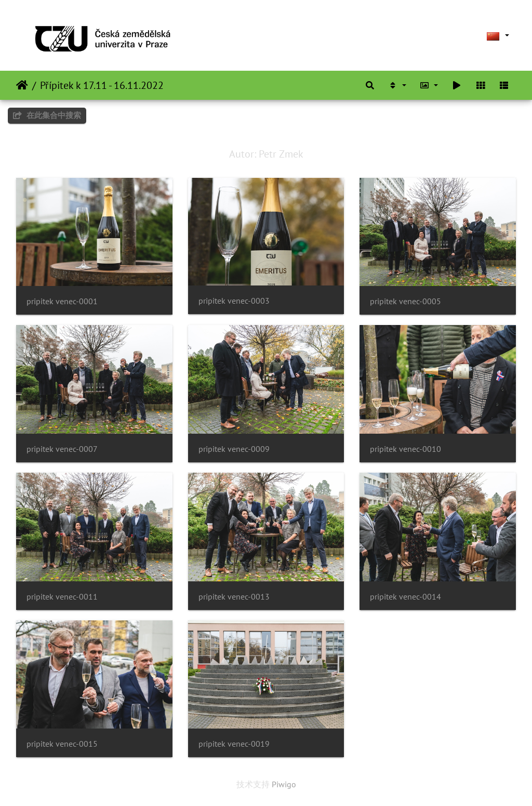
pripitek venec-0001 (62, 301)
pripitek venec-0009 (234, 449)
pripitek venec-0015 (62, 744)
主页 (22, 85)
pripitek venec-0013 (234, 597)
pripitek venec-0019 (234, 744)
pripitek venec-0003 (234, 301)
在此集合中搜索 (47, 115)
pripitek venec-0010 (405, 449)
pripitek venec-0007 (62, 449)
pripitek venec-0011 (62, 597)
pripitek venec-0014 (405, 597)
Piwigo (284, 784)
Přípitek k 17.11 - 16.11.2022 (102, 85)
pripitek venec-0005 (405, 301)
